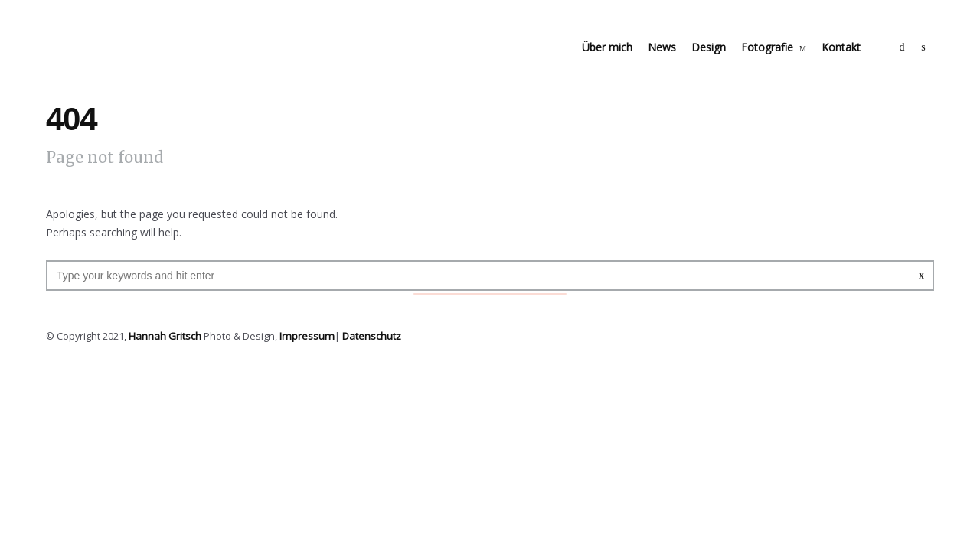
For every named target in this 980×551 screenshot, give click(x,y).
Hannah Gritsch (164, 336)
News (662, 47)
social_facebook (902, 47)
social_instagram (923, 47)
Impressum (303, 336)
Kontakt (841, 47)
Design (709, 47)
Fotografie (767, 47)
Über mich (607, 47)
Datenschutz (366, 336)
